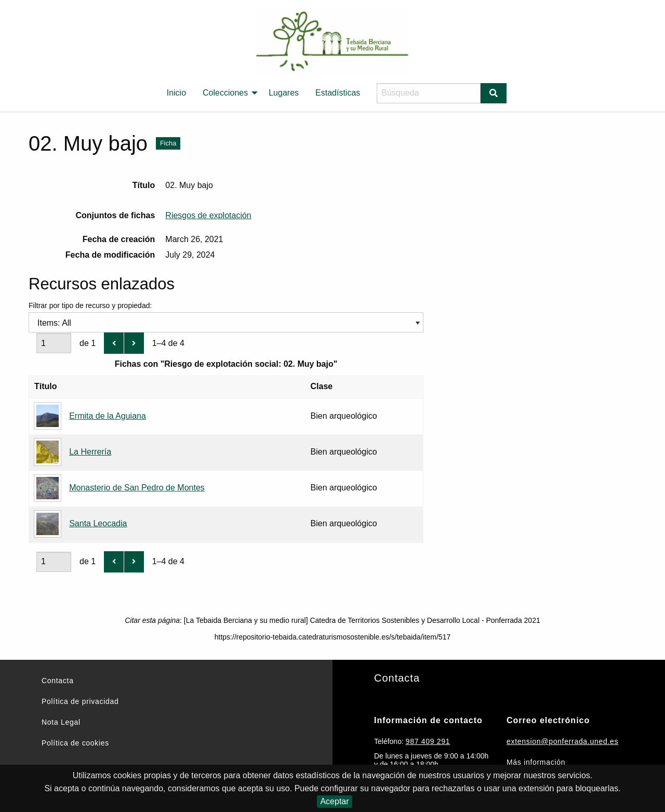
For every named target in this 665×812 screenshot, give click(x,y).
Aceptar (334, 801)
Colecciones (225, 93)
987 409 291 (428, 741)
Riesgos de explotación (208, 215)
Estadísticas (338, 93)
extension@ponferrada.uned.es (562, 741)
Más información (536, 762)
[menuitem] (176, 93)
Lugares (284, 93)
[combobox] (226, 322)
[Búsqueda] (429, 93)
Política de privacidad (80, 701)
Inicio (176, 93)
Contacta (58, 681)
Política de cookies (75, 743)
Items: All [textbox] (54, 323)
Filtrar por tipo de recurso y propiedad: (226, 316)
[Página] (54, 343)
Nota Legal (61, 722)
